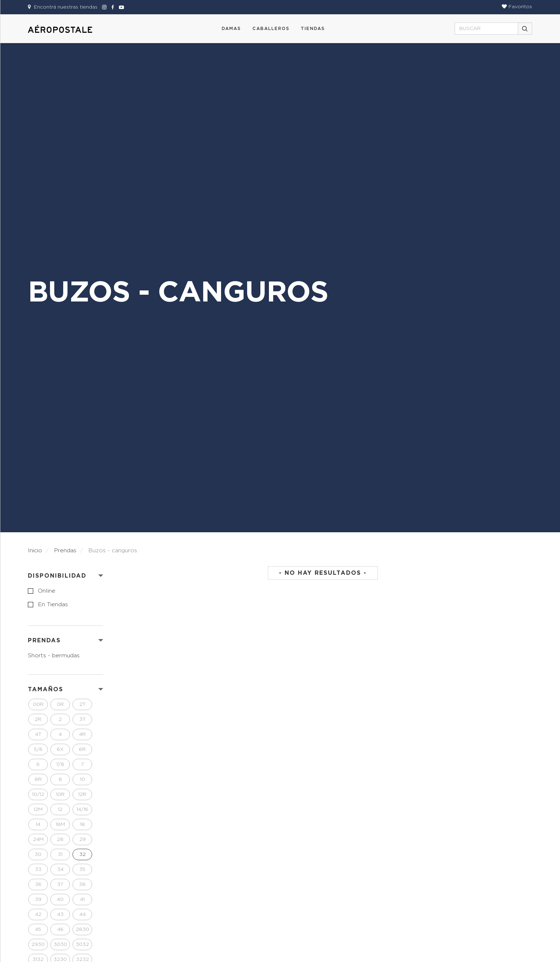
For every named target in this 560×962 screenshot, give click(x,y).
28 (60, 839)
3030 (60, 944)
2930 (38, 944)
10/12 (38, 794)
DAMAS (231, 29)
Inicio (35, 550)
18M (60, 824)
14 (38, 824)
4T (38, 734)
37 (60, 884)
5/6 (38, 749)
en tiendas (53, 604)
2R (38, 719)
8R (38, 779)
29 (82, 839)
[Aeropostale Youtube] (120, 7)
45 (38, 929)
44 (82, 914)
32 (82, 854)
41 (82, 899)
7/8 (60, 764)
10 (82, 779)
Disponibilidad (57, 576)
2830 (82, 929)
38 (82, 884)
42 (38, 914)
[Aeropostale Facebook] (112, 7)
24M (38, 839)
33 (38, 869)
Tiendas (313, 29)
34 (60, 869)
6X (60, 749)
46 (60, 929)
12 (60, 809)
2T (82, 704)
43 (60, 914)
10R (60, 794)
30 (38, 854)
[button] (517, 7)
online (47, 591)
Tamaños (46, 689)
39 (38, 899)
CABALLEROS (271, 29)
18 (82, 824)
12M (38, 809)
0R (60, 704)
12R (82, 794)
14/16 (82, 809)
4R (82, 734)
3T (82, 719)
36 (38, 884)
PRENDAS (44, 640)
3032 (82, 944)
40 (60, 899)
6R (82, 749)
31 (60, 854)
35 (82, 869)
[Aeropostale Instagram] (103, 7)
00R (38, 704)
